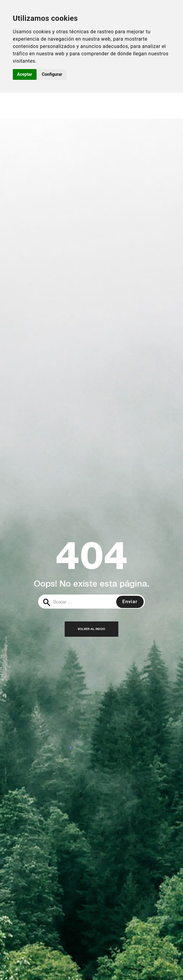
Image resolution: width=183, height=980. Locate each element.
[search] (91, 602)
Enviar (130, 602)
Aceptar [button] (25, 74)
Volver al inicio (91, 629)
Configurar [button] (52, 74)
